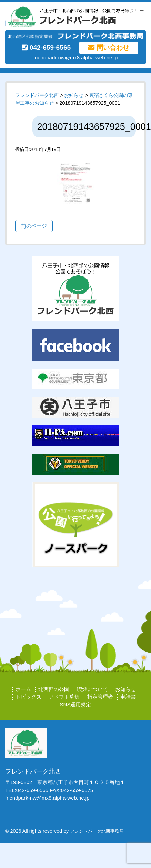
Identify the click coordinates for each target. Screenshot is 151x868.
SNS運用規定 (76, 705)
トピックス (28, 697)
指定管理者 (100, 697)
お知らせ (125, 689)
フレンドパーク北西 (37, 95)
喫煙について (92, 689)
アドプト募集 (64, 697)
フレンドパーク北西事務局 (97, 831)
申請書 (128, 697)
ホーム (23, 689)
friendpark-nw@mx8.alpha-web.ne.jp (76, 58)
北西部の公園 (54, 689)
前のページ (34, 226)
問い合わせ (108, 48)
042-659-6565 (46, 48)
